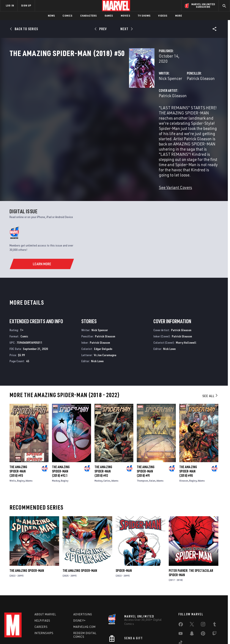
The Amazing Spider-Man (27, 543)
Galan (152, 453)
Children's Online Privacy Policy (129, 637)
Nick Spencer (87, 92)
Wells (13, 453)
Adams (29, 453)
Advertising (83, 587)
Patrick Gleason (159, 92)
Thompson (142, 453)
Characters (89, 16)
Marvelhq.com (84, 599)
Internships (44, 605)
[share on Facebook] (181, 598)
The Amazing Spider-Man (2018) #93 (18, 444)
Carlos (107, 453)
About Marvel (45, 587)
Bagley (21, 453)
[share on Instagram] (203, 597)
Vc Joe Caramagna (105, 327)
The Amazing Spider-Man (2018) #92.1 (61, 444)
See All (210, 368)
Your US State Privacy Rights (62, 637)
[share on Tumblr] (214, 597)
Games (109, 16)
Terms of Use (13, 637)
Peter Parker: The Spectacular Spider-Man (191, 545)
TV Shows (144, 16)
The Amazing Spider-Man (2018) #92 (103, 444)
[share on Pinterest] (203, 607)
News (51, 16)
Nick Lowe (97, 333)
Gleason (184, 453)
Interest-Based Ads (189, 637)
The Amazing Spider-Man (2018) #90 (188, 444)
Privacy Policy (33, 637)
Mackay (56, 453)
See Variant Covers (92, 160)
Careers (41, 599)
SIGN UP (26, 5)
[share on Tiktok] (181, 616)
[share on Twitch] (214, 607)
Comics (67, 16)
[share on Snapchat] (192, 607)
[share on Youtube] (181, 607)
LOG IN (10, 5)
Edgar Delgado (103, 321)
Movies (125, 16)
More (179, 16)
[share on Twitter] (192, 597)
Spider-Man (124, 543)
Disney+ (80, 593)
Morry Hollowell (186, 315)
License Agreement (162, 637)
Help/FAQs (42, 593)
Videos (163, 16)
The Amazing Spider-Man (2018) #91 (146, 444)
